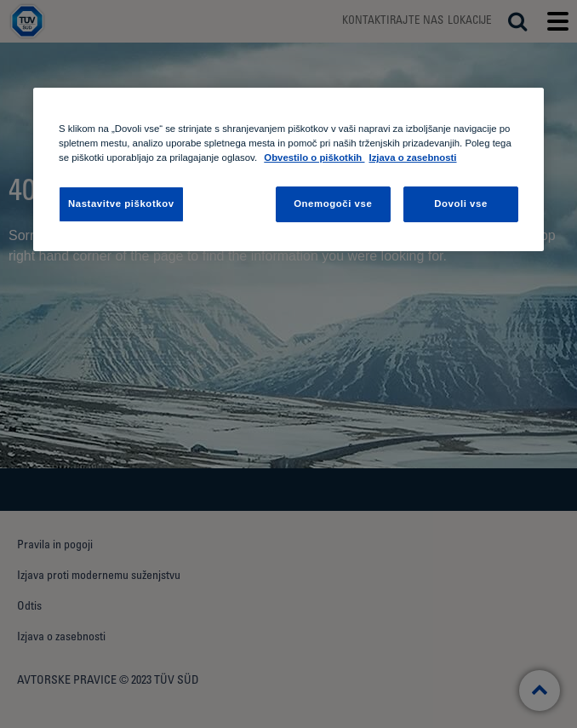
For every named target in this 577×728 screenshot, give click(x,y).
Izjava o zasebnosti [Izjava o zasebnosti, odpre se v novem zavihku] (412, 158)
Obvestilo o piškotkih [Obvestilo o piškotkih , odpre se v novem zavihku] (314, 158)
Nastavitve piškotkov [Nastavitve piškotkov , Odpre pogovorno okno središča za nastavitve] (121, 203)
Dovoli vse (461, 203)
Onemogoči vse (333, 203)
